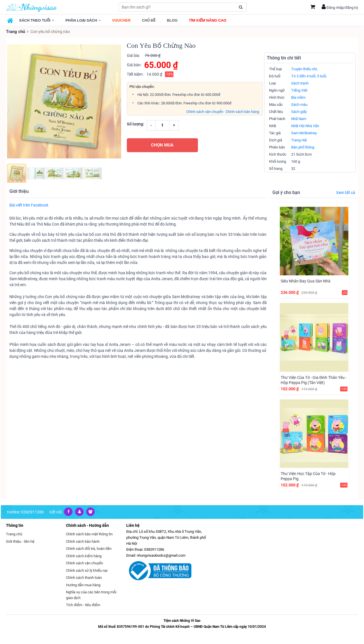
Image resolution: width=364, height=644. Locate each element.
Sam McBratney (304, 133)
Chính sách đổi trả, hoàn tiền (89, 548)
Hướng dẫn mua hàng (83, 584)
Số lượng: (136, 124)
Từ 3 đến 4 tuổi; (304, 76)
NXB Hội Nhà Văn (305, 126)
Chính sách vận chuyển (205, 111)
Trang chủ (15, 31)
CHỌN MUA (162, 145)
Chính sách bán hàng (242, 111)
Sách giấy (299, 111)
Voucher (121, 20)
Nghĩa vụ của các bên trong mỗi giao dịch (91, 595)
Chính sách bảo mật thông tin (89, 534)
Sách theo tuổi (37, 20)
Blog (172, 20)
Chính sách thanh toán (84, 577)
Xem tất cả (346, 192)
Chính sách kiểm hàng (84, 555)
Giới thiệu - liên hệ (20, 541)
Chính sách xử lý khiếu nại (87, 570)
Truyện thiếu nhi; (304, 69)
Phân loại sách (83, 20)
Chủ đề (149, 20)
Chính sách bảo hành (83, 541)
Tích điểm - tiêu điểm (83, 605)
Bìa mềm (298, 97)
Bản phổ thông (303, 147)
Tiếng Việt (299, 90)
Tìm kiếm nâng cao (208, 20)
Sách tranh (300, 83)
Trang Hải (299, 140)
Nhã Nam (299, 118)
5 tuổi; (322, 76)
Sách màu (299, 104)
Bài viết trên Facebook (29, 205)
